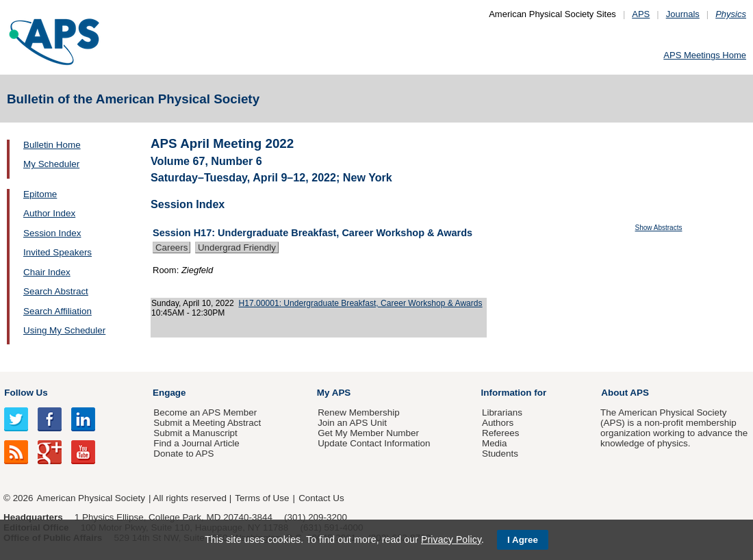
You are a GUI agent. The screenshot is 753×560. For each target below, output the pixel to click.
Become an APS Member (205, 412)
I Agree (523, 540)
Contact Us (321, 498)
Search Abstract (56, 291)
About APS (625, 393)
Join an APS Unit (352, 423)
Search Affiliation (58, 311)
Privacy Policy (451, 539)
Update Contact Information (374, 443)
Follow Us (26, 393)
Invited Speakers (58, 252)
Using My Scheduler (64, 330)
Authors (498, 423)
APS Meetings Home (705, 55)
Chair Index (47, 272)
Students (500, 454)
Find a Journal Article (196, 443)
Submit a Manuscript (195, 433)
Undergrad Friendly (237, 247)
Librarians (502, 412)
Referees (501, 433)
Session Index (52, 233)
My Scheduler (51, 164)
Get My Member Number (368, 433)
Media (495, 443)
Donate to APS (183, 454)
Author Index (49, 213)
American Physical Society (91, 498)
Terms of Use (262, 498)
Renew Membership (359, 412)
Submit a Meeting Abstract (207, 423)
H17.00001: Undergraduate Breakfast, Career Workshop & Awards (361, 303)
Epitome (40, 194)
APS (641, 14)
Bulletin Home (52, 145)
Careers (171, 247)
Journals (683, 14)
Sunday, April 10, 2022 (193, 303)
